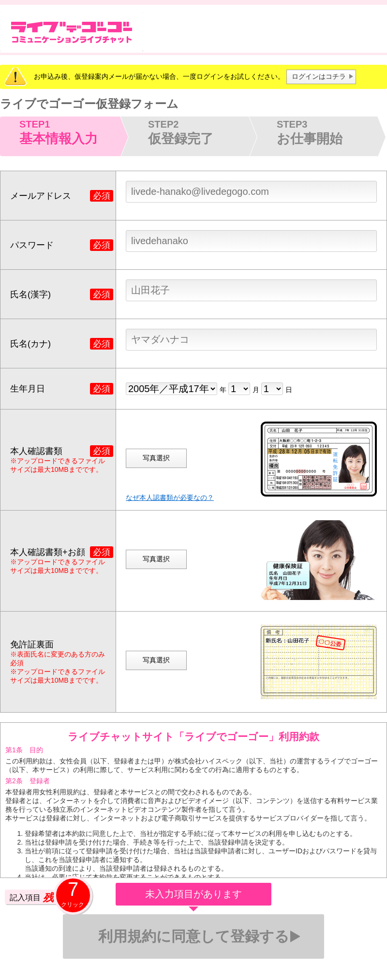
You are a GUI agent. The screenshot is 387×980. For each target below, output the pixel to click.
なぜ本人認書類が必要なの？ (170, 497)
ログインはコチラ (319, 76)
